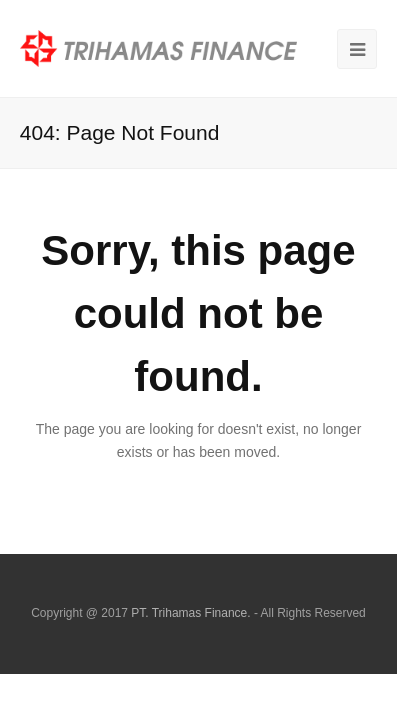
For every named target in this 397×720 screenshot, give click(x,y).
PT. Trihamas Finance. (190, 613)
